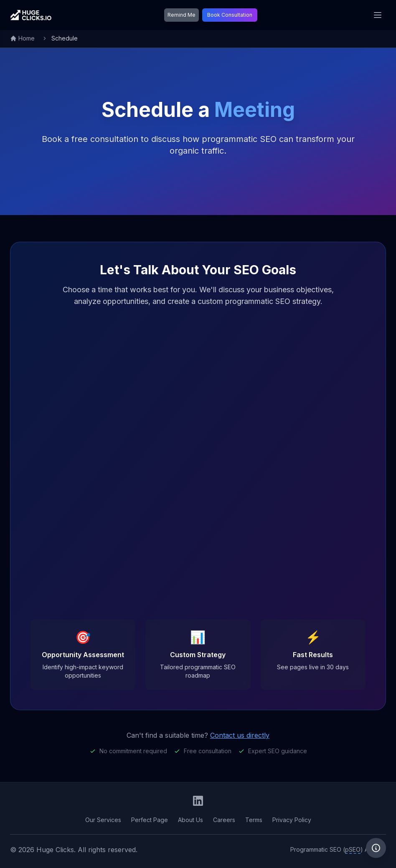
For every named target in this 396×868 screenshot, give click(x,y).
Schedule (65, 38)
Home (22, 38)
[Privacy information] (376, 848)
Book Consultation (230, 15)
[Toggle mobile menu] (378, 15)
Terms (254, 820)
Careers (224, 820)
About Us (190, 820)
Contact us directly (240, 735)
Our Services (103, 820)
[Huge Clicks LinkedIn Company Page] (198, 801)
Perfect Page (150, 820)
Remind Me (181, 15)
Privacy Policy (292, 820)
